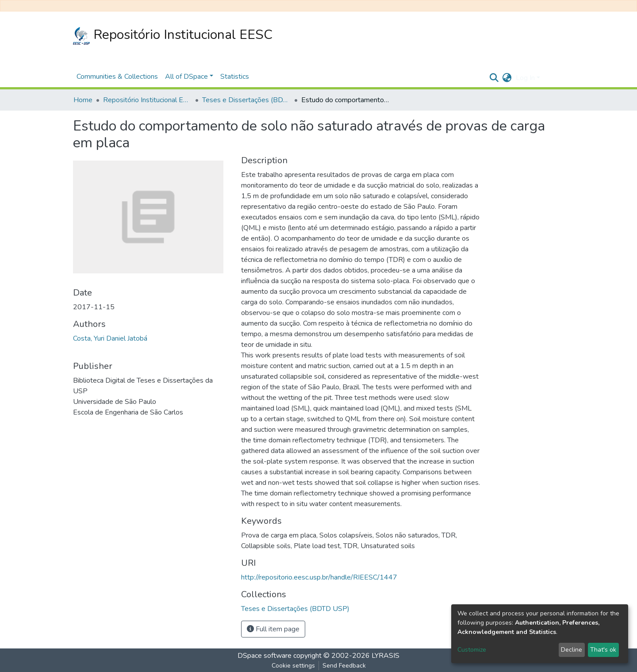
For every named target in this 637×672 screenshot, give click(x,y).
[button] (507, 78)
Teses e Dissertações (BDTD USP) (246, 100)
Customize (472, 650)
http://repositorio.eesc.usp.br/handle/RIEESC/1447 (319, 577)
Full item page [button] (273, 629)
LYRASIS (386, 656)
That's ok (603, 650)
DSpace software (265, 656)
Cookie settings (293, 666)
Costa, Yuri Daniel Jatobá (110, 338)
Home (83, 100)
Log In (525, 78)
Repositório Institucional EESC (173, 35)
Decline (572, 650)
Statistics (235, 77)
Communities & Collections (117, 77)
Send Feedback (344, 666)
